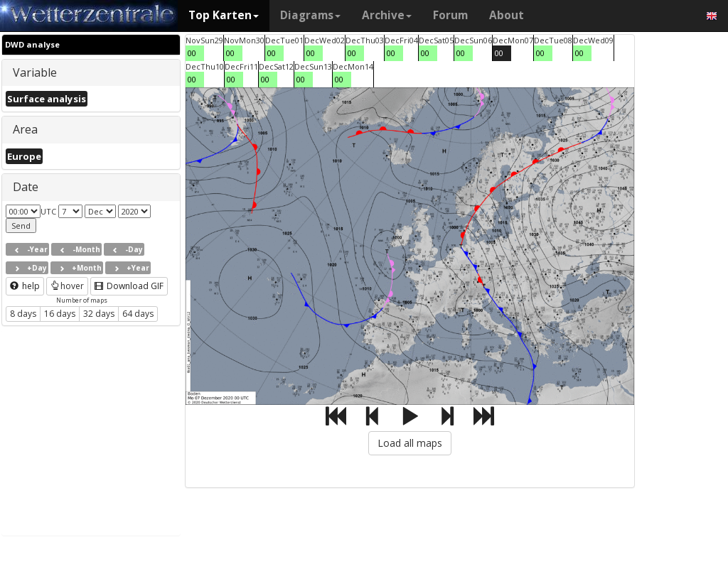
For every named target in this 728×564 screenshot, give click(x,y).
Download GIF (129, 286)
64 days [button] (138, 314)
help (25, 286)
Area (25, 129)
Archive (387, 15)
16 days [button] (60, 314)
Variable (35, 72)
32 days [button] (99, 314)
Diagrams (310, 15)
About (507, 15)
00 (192, 53)
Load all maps (410, 443)
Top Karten (224, 15)
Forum (450, 15)
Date (26, 187)
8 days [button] (23, 314)
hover (67, 286)
